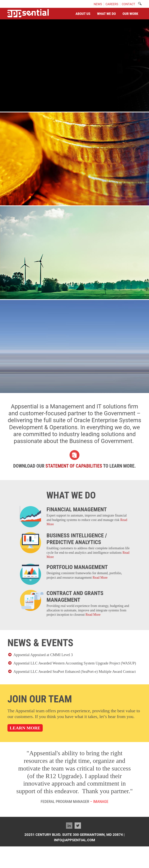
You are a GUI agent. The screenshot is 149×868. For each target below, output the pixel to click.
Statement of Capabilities (74, 466)
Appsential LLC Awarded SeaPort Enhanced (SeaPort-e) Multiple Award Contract (75, 672)
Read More (100, 578)
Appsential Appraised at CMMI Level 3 (43, 655)
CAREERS (112, 4)
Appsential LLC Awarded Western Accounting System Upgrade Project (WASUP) (75, 663)
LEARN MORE (25, 728)
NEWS (98, 4)
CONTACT (128, 4)
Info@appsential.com (74, 840)
